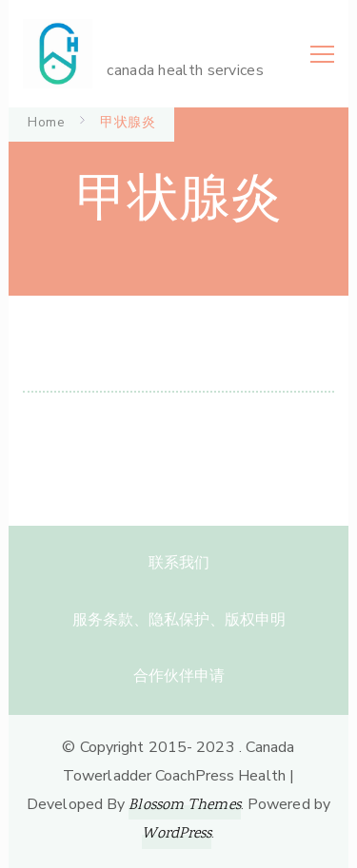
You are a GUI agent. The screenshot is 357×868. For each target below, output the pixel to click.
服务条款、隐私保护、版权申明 (179, 620)
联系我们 (179, 563)
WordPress (177, 834)
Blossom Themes (184, 806)
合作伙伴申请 (179, 676)
